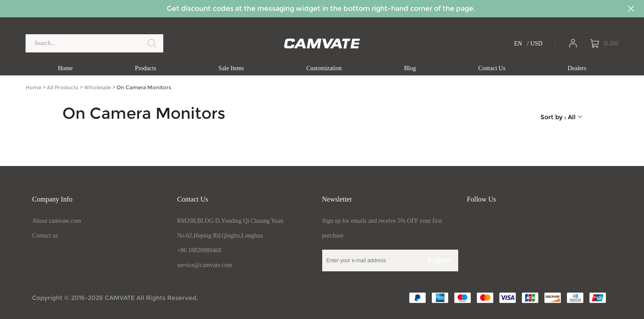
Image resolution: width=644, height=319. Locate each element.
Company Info (52, 199)
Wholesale (97, 87)
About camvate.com (57, 221)
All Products (63, 87)
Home (33, 87)
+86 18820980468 (199, 250)
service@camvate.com (205, 265)
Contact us (45, 236)
